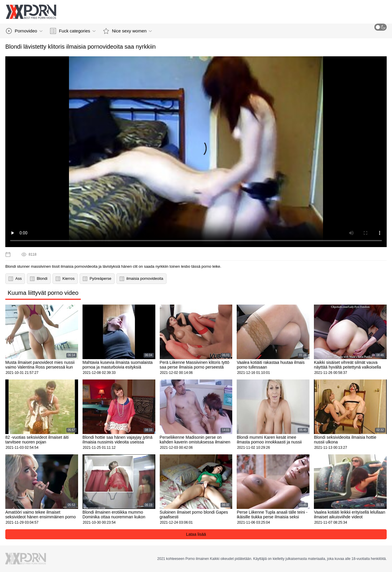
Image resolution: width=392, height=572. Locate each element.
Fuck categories (73, 31)
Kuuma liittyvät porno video (43, 293)
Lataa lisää (196, 534)
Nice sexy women (128, 31)
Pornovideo (24, 31)
